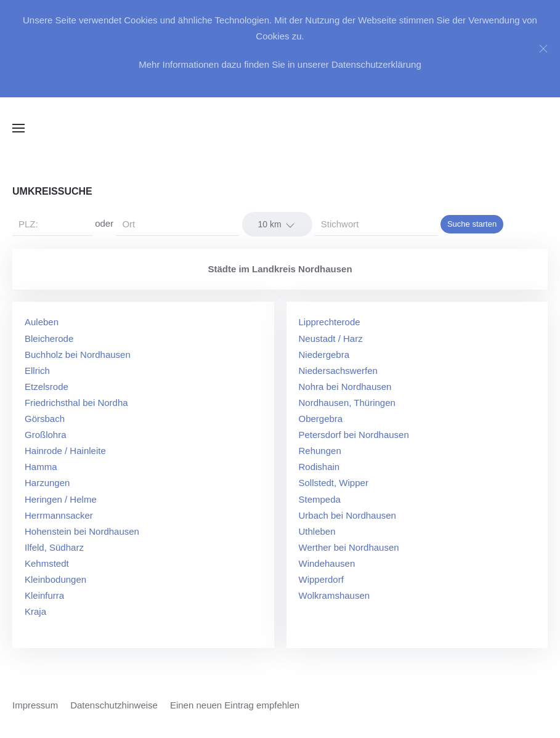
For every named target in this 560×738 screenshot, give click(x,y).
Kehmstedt (47, 563)
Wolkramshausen (335, 595)
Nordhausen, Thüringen (347, 403)
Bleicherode (49, 339)
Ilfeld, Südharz (54, 547)
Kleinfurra (44, 595)
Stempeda (320, 499)
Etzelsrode (47, 387)
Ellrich (37, 371)
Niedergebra (324, 355)
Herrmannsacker (59, 515)
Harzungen (47, 483)
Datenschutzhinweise (114, 705)
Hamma (41, 467)
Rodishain (319, 467)
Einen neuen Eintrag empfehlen (235, 705)
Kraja (35, 611)
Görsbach (45, 419)
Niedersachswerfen (338, 371)
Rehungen (320, 451)
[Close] (543, 49)
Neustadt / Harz (331, 339)
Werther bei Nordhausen (349, 547)
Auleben (42, 322)
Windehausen (327, 563)
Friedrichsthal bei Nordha (76, 403)
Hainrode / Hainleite (65, 451)
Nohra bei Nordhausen (345, 387)
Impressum (35, 705)
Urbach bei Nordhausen (347, 515)
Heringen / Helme (61, 499)
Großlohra (46, 435)
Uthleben (317, 531)
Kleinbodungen (55, 579)
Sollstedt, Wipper (334, 483)
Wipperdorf (321, 579)
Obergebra (321, 419)
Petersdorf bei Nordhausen (354, 435)
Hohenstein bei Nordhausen (82, 531)
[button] (18, 128)
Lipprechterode (330, 322)
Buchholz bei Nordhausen (78, 355)
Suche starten (472, 224)
